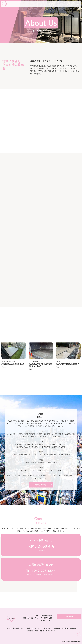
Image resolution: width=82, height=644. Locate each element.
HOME (8, 628)
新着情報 (73, 628)
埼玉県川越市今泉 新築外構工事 (67, 364)
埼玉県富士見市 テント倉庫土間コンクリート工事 (40, 365)
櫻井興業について (19, 628)
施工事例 (65, 628)
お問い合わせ (39, 631)
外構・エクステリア (34, 628)
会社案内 (30, 631)
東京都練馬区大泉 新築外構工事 (13, 364)
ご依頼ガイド (47, 628)
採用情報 (57, 628)
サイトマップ (51, 631)
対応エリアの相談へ (41, 485)
